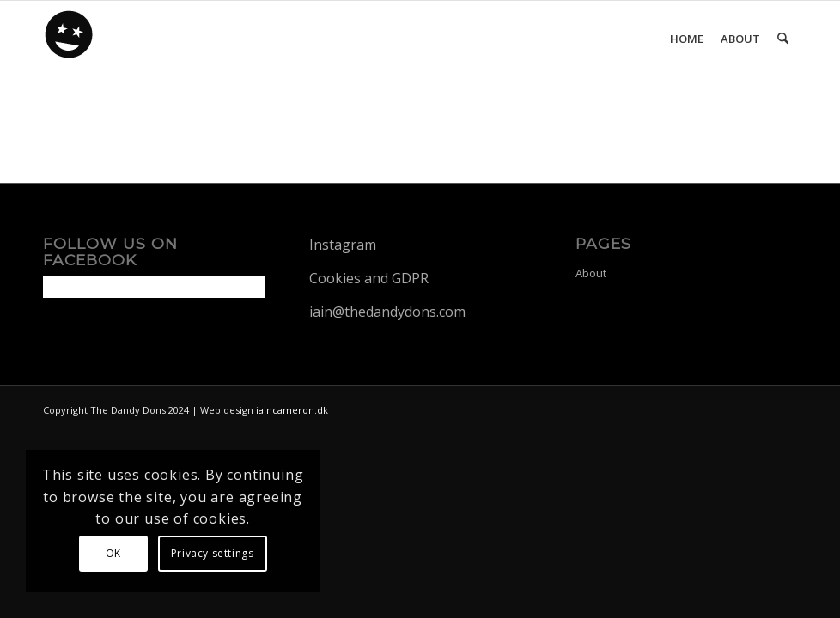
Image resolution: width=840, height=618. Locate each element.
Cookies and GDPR (369, 278)
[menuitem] (687, 39)
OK (113, 553)
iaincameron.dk (292, 410)
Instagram (343, 245)
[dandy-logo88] (70, 40)
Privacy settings (213, 553)
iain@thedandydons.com (387, 312)
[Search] (783, 39)
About (591, 273)
